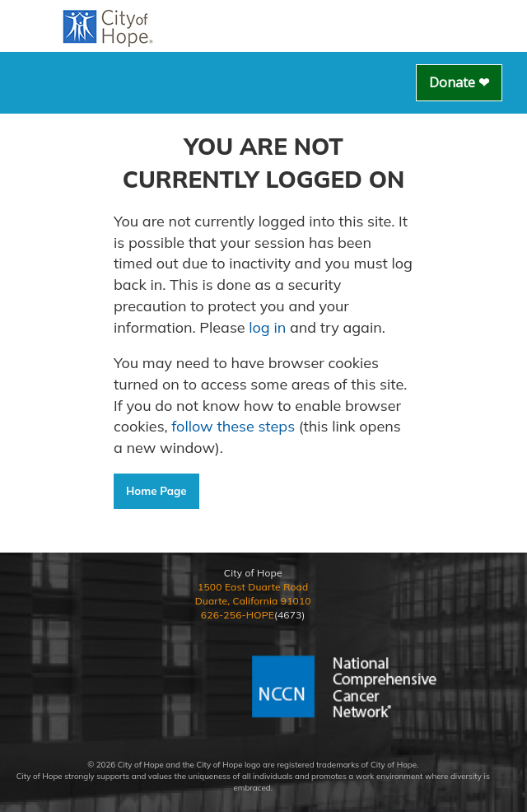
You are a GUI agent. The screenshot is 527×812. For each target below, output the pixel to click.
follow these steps (233, 426)
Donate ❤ (459, 82)
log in (267, 327)
